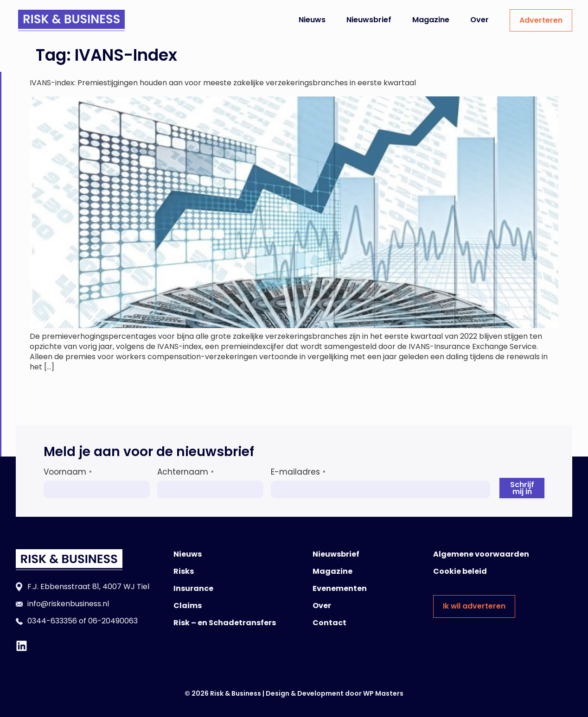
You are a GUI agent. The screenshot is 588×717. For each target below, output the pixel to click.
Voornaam (68, 472)
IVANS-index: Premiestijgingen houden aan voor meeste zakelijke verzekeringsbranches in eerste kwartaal (223, 83)
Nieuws (312, 20)
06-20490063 (113, 621)
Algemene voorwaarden (481, 554)
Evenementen (340, 588)
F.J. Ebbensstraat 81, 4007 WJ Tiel (88, 587)
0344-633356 (52, 621)
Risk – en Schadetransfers (225, 623)
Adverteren (541, 20)
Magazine (431, 20)
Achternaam (185, 472)
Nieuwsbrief (369, 20)
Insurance (193, 588)
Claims (188, 606)
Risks (184, 571)
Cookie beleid (460, 571)
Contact (329, 623)
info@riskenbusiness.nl (68, 604)
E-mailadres (298, 472)
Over (479, 20)
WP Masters (383, 693)
